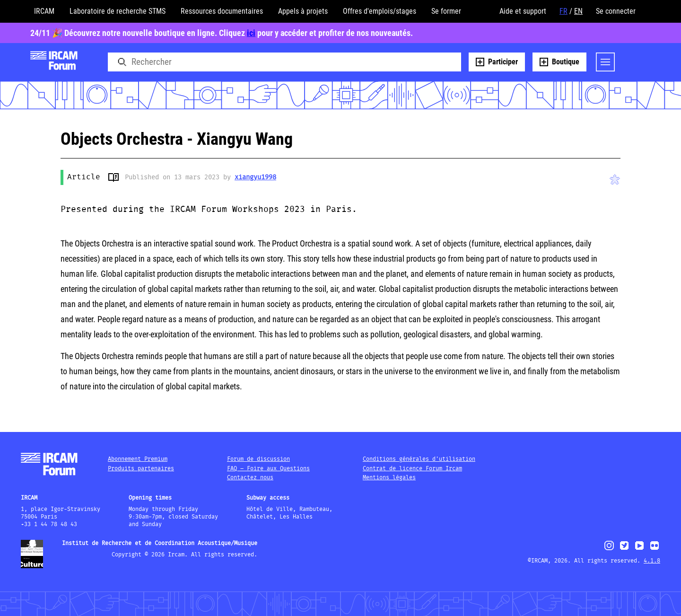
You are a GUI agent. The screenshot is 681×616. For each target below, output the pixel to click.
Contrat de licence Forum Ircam (412, 469)
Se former (446, 11)
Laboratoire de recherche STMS (118, 11)
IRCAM (44, 11)
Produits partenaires (141, 469)
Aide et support (523, 11)
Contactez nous (250, 478)
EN (578, 11)
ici (251, 33)
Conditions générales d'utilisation (419, 459)
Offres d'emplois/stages (380, 11)
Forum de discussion (258, 459)
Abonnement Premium (138, 459)
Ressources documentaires (222, 11)
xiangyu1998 (255, 177)
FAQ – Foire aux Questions (268, 469)
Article (84, 177)
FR (563, 11)
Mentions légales (389, 478)
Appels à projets (303, 11)
